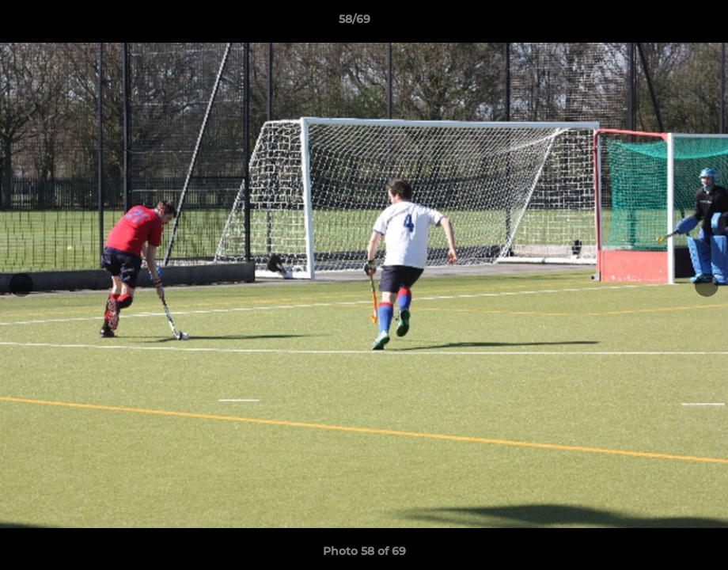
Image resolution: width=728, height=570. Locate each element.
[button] (662, 23)
